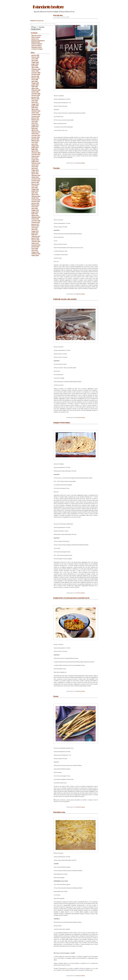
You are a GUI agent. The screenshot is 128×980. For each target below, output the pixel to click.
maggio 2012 (35, 146)
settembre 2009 (36, 90)
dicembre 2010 (36, 116)
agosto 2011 (35, 130)
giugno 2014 (35, 172)
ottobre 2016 (35, 219)
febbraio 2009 (35, 78)
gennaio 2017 (35, 224)
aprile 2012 (35, 144)
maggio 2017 (35, 231)
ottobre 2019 (35, 243)
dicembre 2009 (36, 95)
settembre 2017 (36, 236)
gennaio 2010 (35, 97)
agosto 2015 (35, 195)
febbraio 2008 (35, 57)
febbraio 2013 (35, 156)
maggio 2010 (35, 104)
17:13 (78, 418)
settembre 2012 (36, 153)
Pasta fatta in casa (59, 812)
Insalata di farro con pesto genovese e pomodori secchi (71, 598)
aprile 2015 (35, 188)
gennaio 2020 (35, 247)
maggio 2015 (35, 189)
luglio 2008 (35, 66)
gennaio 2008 (35, 55)
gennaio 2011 (35, 118)
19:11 (78, 163)
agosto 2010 (35, 109)
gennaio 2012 (35, 139)
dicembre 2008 (36, 74)
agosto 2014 (35, 174)
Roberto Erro (35, 39)
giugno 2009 (35, 85)
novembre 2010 (36, 115)
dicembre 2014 (36, 181)
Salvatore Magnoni (37, 44)
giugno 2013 (35, 162)
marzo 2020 (35, 249)
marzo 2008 (35, 59)
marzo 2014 (35, 167)
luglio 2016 (35, 214)
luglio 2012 (35, 149)
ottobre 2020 (35, 256)
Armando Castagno (37, 49)
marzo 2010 (35, 101)
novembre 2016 (36, 221)
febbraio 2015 (35, 184)
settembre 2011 (36, 132)
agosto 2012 (35, 151)
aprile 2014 (35, 169)
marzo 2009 (35, 80)
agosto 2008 (35, 67)
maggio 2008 (35, 62)
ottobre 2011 (35, 134)
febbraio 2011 (35, 120)
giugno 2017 (35, 233)
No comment (82, 163)
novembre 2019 (36, 245)
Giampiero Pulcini (37, 47)
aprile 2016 (35, 209)
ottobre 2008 (35, 71)
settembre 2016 (36, 217)
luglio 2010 (35, 108)
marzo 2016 (35, 207)
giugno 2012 (35, 148)
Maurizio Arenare (36, 36)
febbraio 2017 (35, 226)
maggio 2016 (35, 210)
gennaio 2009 (35, 76)
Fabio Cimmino (36, 37)
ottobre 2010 (35, 113)
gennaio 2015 (35, 182)
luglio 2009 (35, 87)
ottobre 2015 (35, 198)
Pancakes (56, 168)
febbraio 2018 (35, 240)
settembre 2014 (36, 176)
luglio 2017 (35, 235)
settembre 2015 (36, 196)
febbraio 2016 (35, 205)
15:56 (78, 807)
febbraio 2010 (35, 99)
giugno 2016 (35, 212)
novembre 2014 (36, 179)
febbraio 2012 (35, 141)
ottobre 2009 (35, 92)
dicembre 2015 (36, 202)
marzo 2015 (35, 186)
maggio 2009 (35, 83)
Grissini (56, 696)
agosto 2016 (35, 216)
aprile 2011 (35, 123)
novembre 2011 (36, 135)
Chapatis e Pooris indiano (62, 423)
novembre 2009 (36, 94)
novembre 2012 (36, 155)
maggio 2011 (35, 125)
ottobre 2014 (35, 177)
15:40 (78, 976)
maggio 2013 (35, 160)
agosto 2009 (35, 88)
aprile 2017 (35, 229)
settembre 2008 (36, 69)
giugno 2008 (35, 64)
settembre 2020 (36, 254)
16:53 (78, 691)
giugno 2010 (35, 106)
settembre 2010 (36, 111)
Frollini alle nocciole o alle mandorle (65, 299)
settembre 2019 (36, 242)
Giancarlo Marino (36, 46)
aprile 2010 (35, 102)
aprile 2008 (35, 61)
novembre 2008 (36, 73)
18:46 (78, 294)
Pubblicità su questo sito (37, 21)
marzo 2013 (35, 158)
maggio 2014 (35, 170)
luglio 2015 (35, 193)
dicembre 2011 (36, 137)
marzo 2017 (35, 228)
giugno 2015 (35, 191)
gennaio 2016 (35, 203)
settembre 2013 (36, 163)
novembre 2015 (36, 200)
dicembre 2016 (36, 222)
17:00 (78, 593)
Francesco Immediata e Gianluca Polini (38, 41)
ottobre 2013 (35, 165)
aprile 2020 (35, 250)
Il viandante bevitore (48, 7)
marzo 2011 (35, 122)
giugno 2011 (35, 127)
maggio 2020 (35, 252)
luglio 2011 (35, 128)
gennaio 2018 (35, 238)
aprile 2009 (35, 81)
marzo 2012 (35, 142)
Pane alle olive (58, 15)
